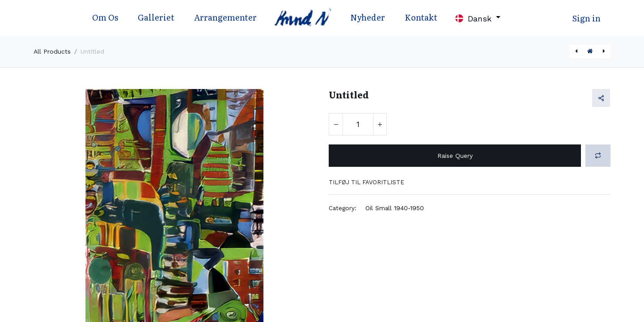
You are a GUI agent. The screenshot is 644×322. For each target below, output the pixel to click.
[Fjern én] (336, 124)
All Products (52, 51)
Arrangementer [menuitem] (225, 17)
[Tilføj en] (380, 124)
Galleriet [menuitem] (156, 17)
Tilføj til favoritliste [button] (366, 182)
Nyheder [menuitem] (368, 17)
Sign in (587, 18)
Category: (343, 208)
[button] (598, 156)
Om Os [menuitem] (105, 17)
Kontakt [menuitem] (421, 17)
